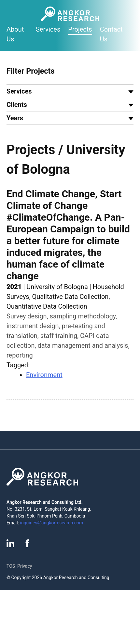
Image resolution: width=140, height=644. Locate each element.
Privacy (25, 566)
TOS (11, 566)
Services (48, 29)
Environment (44, 375)
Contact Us (111, 34)
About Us (15, 34)
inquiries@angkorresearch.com (52, 523)
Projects (80, 29)
